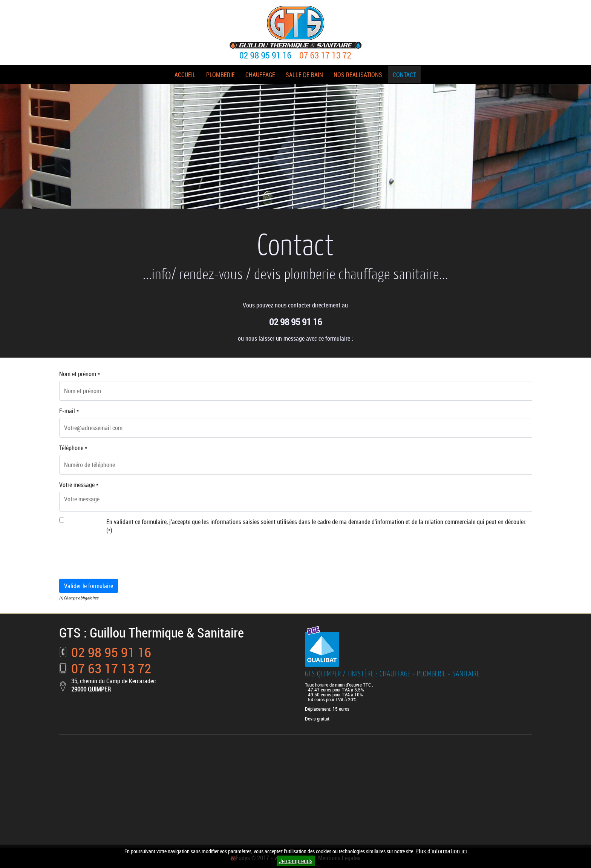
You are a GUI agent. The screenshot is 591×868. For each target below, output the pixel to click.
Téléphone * (73, 448)
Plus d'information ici (441, 851)
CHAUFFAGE (260, 75)
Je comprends (296, 861)
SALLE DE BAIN (304, 75)
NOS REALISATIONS (358, 75)
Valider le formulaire (89, 586)
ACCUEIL (185, 75)
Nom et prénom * (80, 374)
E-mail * (69, 411)
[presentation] (116, 558)
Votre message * (79, 485)
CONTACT (404, 75)
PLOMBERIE (220, 75)
